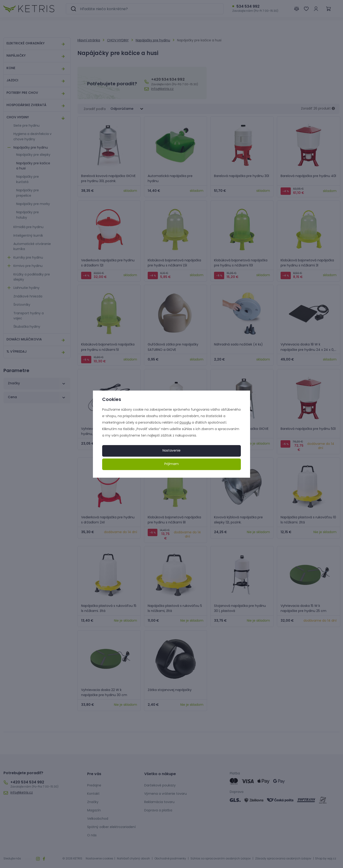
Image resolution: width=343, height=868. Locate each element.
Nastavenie (171, 451)
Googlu (185, 423)
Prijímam (171, 464)
